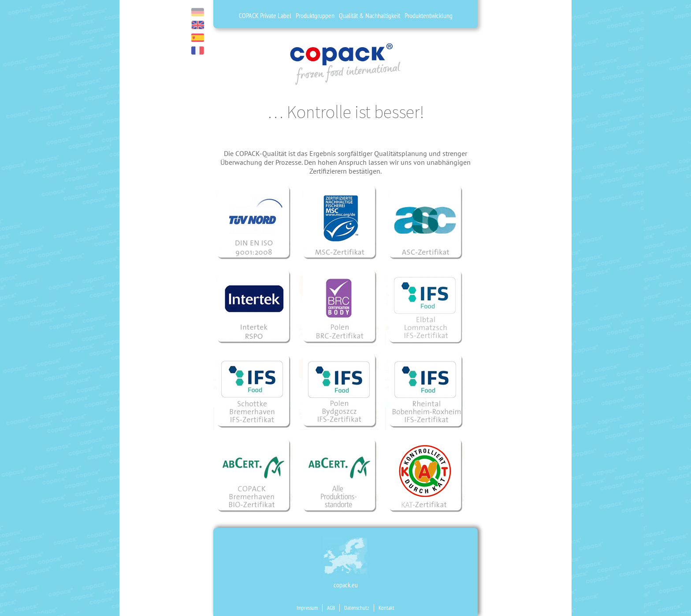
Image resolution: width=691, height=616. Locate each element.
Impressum (307, 608)
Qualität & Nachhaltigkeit (370, 15)
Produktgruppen (315, 15)
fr (198, 50)
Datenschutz (357, 608)
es (198, 38)
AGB (331, 608)
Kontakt (386, 608)
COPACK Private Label (265, 15)
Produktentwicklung (429, 15)
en (198, 25)
